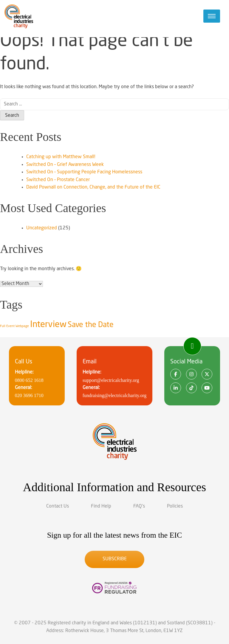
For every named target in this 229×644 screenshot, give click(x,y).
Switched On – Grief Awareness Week (65, 165)
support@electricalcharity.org (111, 380)
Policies (175, 506)
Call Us (24, 362)
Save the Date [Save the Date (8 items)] (91, 325)
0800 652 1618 (29, 380)
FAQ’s (139, 506)
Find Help (101, 506)
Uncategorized (42, 228)
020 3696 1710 (29, 395)
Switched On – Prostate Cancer (58, 180)
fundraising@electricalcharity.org (115, 395)
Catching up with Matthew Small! (61, 157)
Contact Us (58, 506)
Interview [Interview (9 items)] (48, 325)
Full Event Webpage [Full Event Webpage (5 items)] (14, 326)
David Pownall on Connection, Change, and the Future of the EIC (93, 187)
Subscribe (115, 559)
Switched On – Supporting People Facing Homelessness (84, 172)
